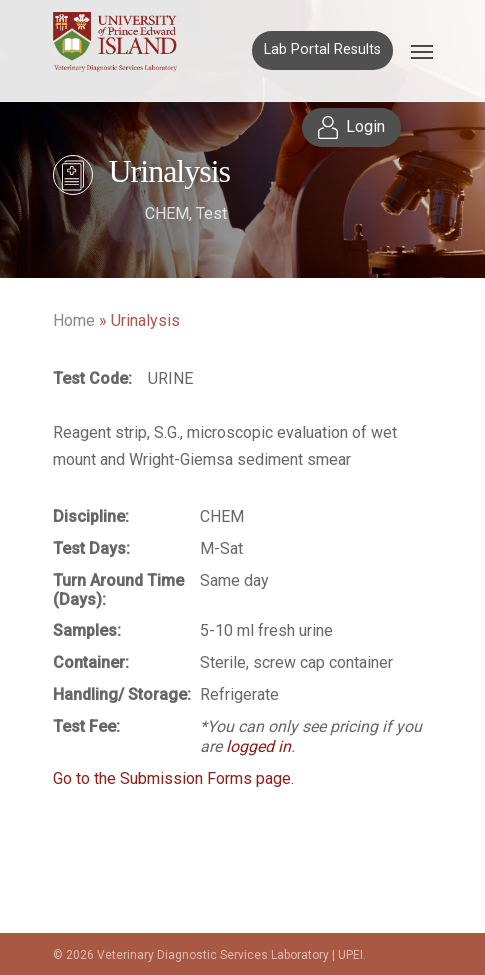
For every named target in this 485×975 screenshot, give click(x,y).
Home (74, 320)
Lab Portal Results (322, 49)
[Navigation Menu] (422, 51)
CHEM (167, 213)
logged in (258, 746)
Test (211, 213)
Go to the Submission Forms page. (173, 778)
